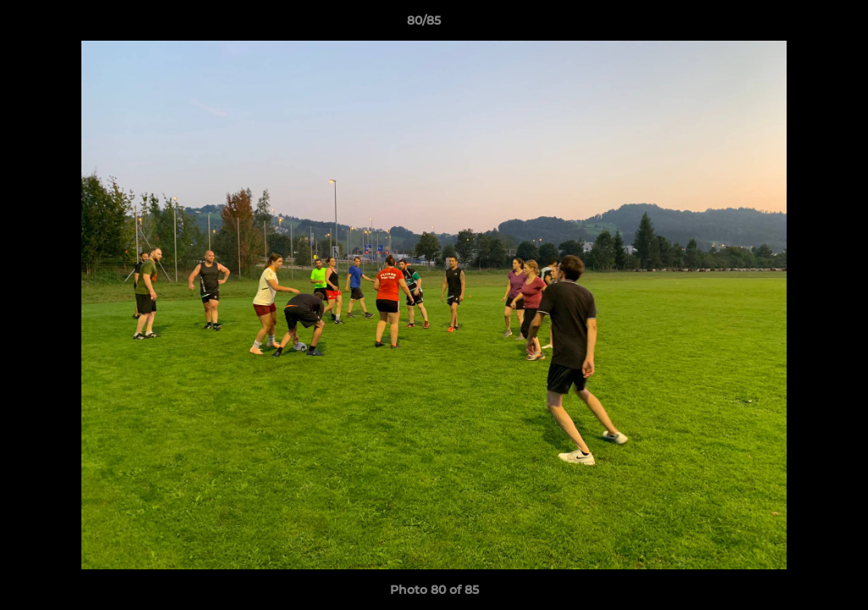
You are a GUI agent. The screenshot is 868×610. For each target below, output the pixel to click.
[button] (797, 25)
